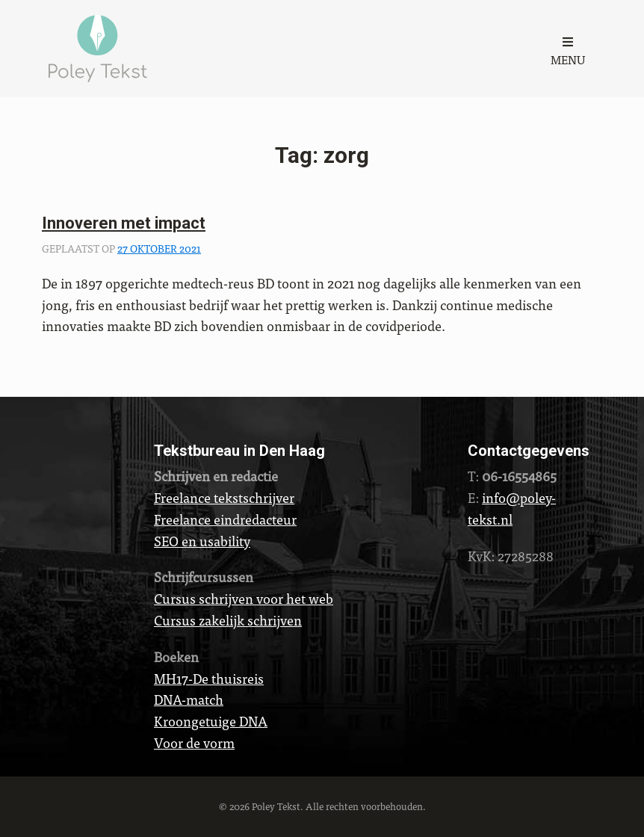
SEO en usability (202, 541)
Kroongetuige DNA (211, 721)
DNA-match (189, 699)
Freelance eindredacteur (225, 519)
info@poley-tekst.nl (512, 508)
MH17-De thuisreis (209, 678)
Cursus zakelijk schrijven (228, 620)
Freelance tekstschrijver (224, 497)
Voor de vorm (194, 742)
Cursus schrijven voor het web (244, 598)
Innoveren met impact (124, 223)
